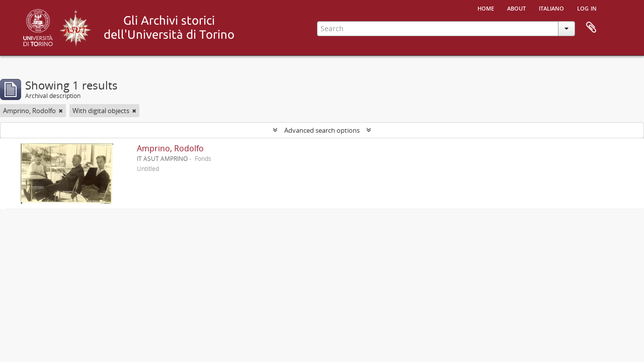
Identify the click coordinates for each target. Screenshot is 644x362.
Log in (587, 8)
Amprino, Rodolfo (170, 148)
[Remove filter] (61, 111)
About (516, 8)
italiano (551, 8)
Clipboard (591, 28)
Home (486, 8)
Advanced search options (322, 130)
